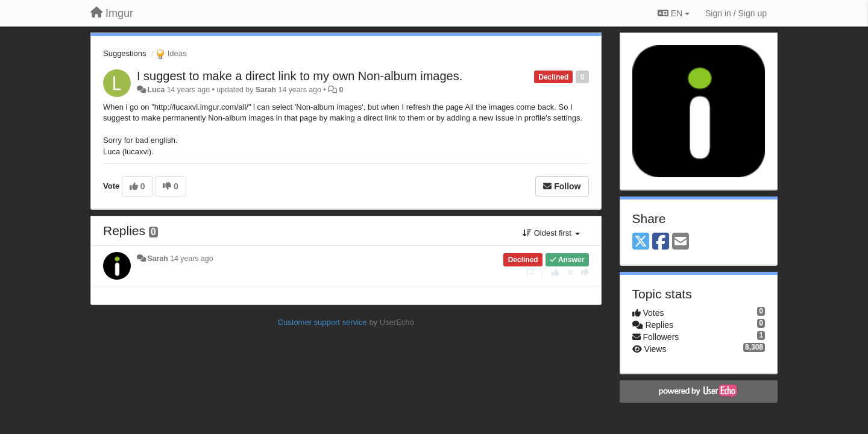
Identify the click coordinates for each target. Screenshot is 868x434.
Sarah (266, 90)
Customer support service (322, 322)
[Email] (681, 242)
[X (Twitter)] (641, 242)
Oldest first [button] (551, 233)
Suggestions (125, 53)
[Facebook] (661, 242)
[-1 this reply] (585, 273)
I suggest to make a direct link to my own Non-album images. (300, 76)
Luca (156, 90)
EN (674, 13)
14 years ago (191, 259)
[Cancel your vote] (570, 273)
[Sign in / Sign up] (736, 13)
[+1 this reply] (555, 273)
